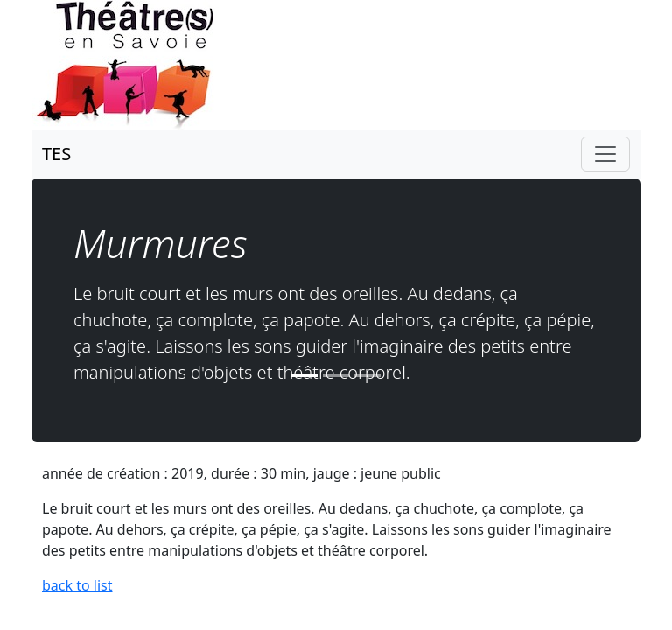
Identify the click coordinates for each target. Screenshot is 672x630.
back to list (77, 585)
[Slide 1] (304, 376)
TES (56, 154)
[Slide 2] (336, 376)
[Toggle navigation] (605, 154)
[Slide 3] (367, 376)
